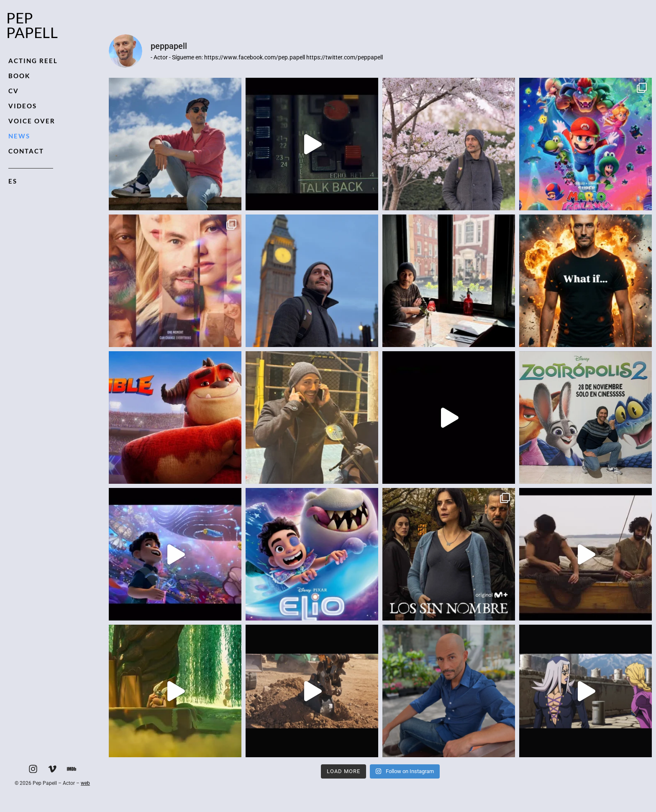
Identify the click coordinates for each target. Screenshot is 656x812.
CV (14, 91)
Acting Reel (33, 61)
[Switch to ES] (31, 181)
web (85, 783)
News (19, 136)
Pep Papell (32, 25)
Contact (26, 151)
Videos (23, 106)
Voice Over (32, 121)
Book (19, 76)
